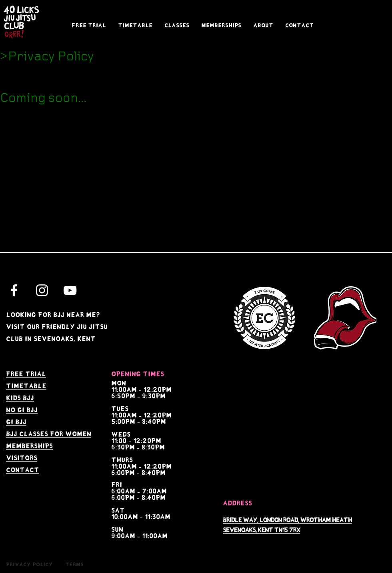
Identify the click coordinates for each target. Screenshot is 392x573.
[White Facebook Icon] (14, 290)
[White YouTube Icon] (70, 290)
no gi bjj (22, 410)
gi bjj (16, 422)
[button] (177, 26)
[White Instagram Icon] (42, 290)
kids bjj (20, 398)
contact (23, 470)
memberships (29, 446)
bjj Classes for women (49, 434)
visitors (22, 458)
